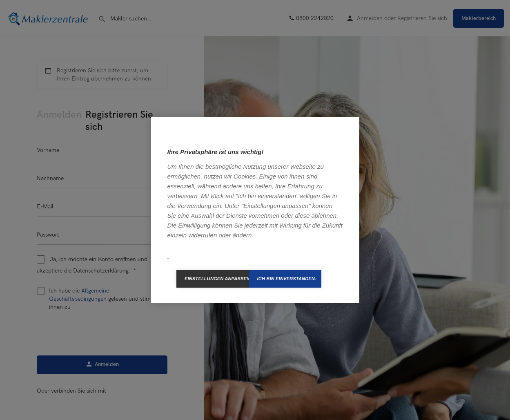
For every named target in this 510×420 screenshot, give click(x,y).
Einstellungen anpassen (217, 279)
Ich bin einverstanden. (286, 279)
